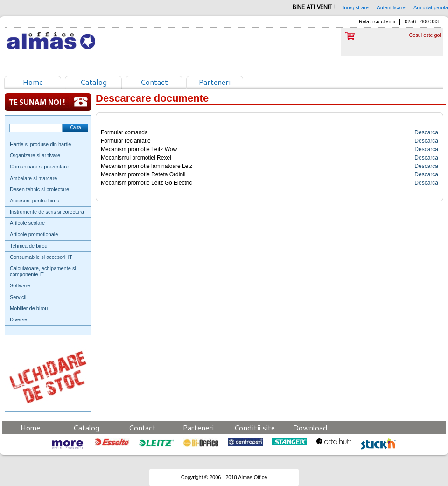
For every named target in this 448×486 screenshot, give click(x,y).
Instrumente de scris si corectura (47, 212)
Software (20, 285)
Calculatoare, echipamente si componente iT (43, 271)
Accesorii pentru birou (35, 201)
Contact (154, 82)
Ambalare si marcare (33, 178)
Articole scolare (27, 223)
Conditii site (255, 427)
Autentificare (391, 7)
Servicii (18, 297)
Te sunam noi (48, 102)
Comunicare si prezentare (39, 167)
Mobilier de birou (29, 308)
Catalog (94, 82)
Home (33, 82)
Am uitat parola (431, 7)
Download (310, 427)
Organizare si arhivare (35, 155)
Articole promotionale (34, 234)
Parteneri (215, 82)
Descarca (426, 132)
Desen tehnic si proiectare (39, 189)
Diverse (18, 319)
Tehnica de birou (29, 246)
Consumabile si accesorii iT (41, 257)
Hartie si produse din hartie (40, 144)
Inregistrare (356, 7)
